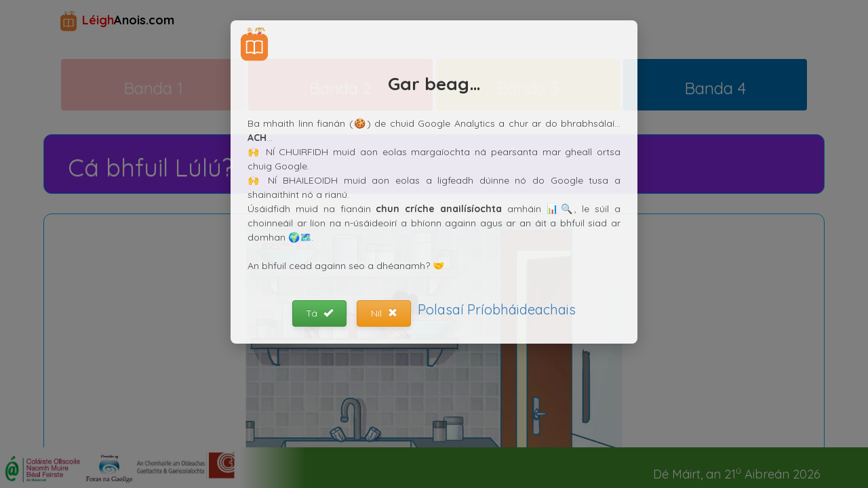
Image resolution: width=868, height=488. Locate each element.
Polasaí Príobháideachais (497, 309)
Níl (384, 313)
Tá (319, 313)
